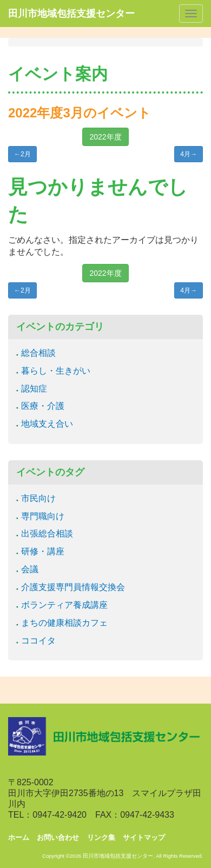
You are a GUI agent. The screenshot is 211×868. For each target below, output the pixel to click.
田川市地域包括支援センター (71, 14)
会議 (30, 569)
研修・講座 (43, 551)
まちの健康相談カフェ (64, 623)
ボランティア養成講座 (64, 605)
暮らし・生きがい (56, 371)
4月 (189, 154)
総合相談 (38, 353)
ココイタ (38, 641)
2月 (22, 154)
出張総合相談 (47, 534)
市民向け (38, 498)
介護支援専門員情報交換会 (73, 587)
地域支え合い (47, 424)
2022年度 (105, 137)
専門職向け (43, 516)
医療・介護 (43, 406)
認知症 (34, 389)
